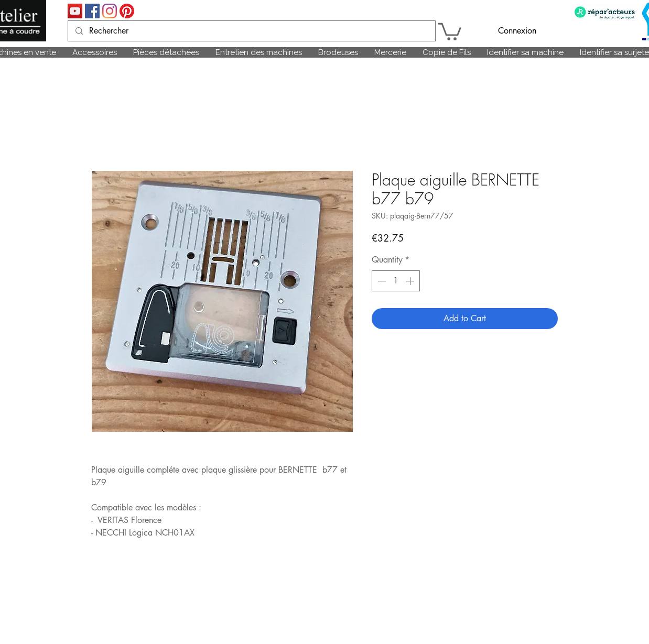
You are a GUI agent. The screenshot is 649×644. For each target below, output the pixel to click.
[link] (450, 31)
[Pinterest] (127, 11)
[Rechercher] (251, 31)
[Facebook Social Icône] (92, 11)
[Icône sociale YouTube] (75, 11)
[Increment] (411, 281)
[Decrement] (381, 281)
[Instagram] (110, 11)
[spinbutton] (396, 281)
